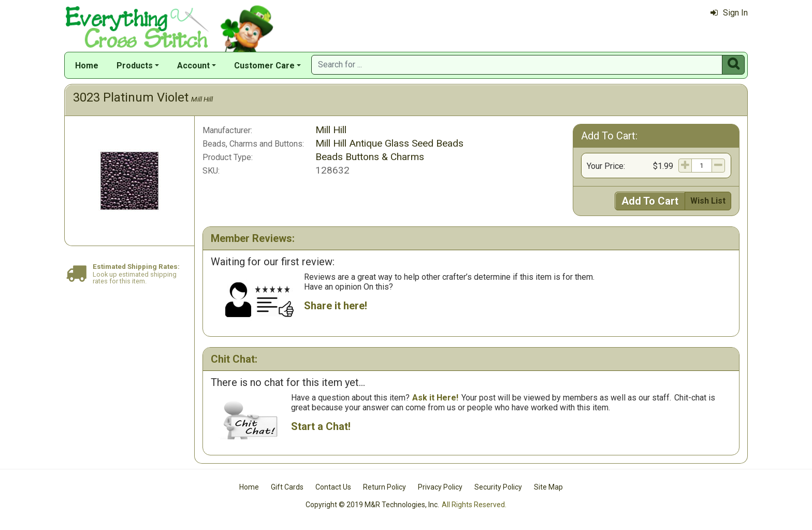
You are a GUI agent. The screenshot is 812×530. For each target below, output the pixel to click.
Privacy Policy (440, 487)
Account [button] (193, 66)
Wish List (708, 201)
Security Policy (498, 487)
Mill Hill (202, 99)
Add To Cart (650, 201)
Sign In (729, 13)
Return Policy (385, 487)
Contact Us (333, 487)
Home (87, 66)
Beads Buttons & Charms (370, 157)
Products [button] (135, 66)
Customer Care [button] (264, 66)
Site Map (548, 487)
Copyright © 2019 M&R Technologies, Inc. (372, 505)
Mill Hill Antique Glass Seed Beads (389, 143)
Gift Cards (287, 487)
